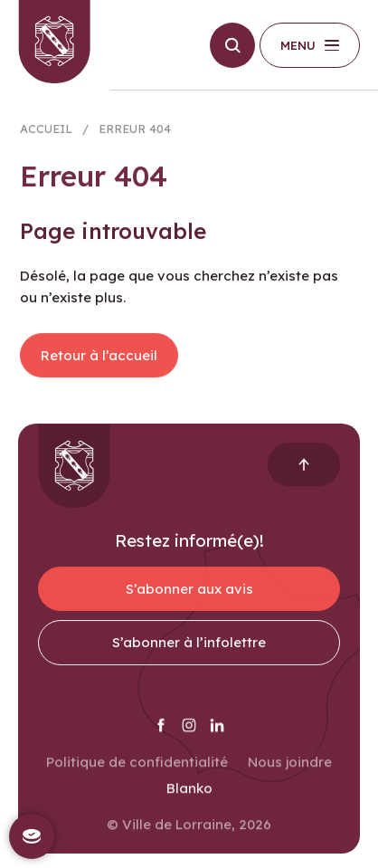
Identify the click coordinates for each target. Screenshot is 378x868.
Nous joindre (290, 769)
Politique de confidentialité (137, 769)
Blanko (189, 796)
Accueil (46, 133)
